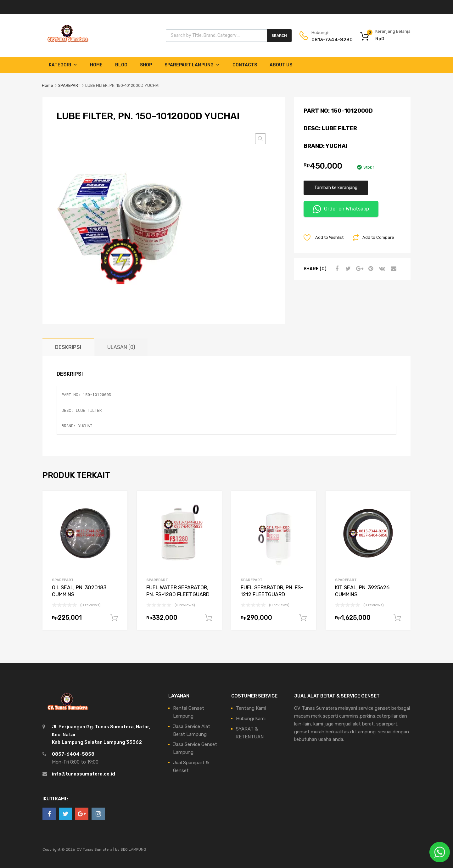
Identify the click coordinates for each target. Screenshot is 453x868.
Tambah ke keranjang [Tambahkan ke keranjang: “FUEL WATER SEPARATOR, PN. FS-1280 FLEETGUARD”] (209, 618)
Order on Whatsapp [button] (341, 209)
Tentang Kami (251, 708)
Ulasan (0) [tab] (121, 347)
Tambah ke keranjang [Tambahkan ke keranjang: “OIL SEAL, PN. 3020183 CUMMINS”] (114, 618)
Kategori (63, 65)
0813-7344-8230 (327, 40)
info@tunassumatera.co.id (84, 774)
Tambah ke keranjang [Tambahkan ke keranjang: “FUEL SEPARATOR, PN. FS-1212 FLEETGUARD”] (303, 618)
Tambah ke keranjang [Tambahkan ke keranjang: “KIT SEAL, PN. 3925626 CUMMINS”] (397, 618)
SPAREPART (69, 85)
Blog (121, 65)
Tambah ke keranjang (336, 188)
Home (96, 65)
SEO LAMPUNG (133, 849)
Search (279, 36)
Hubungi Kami (251, 719)
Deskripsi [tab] (68, 347)
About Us (281, 65)
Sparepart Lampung (192, 65)
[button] (260, 139)
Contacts (245, 65)
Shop (146, 65)
